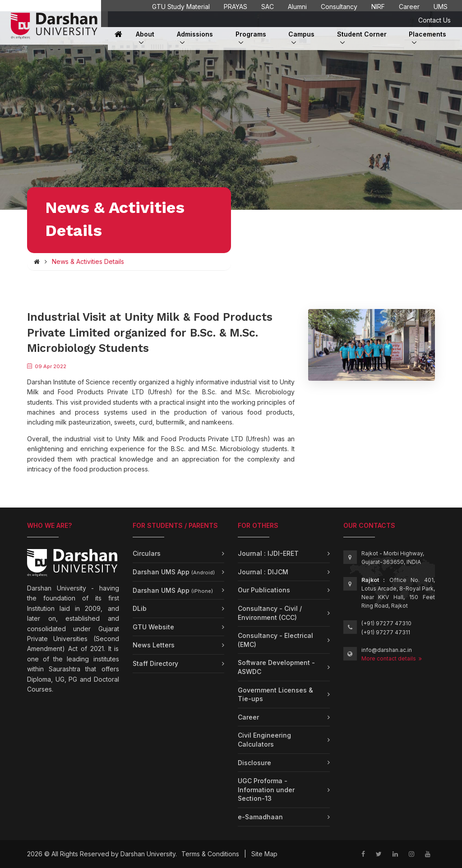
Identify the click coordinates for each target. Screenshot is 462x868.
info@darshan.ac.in (387, 650)
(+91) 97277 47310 (386, 623)
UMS (441, 7)
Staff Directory (155, 663)
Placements (427, 34)
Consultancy (339, 7)
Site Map (264, 854)
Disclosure (254, 763)
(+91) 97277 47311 (386, 632)
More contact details (392, 658)
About (145, 38)
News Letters (154, 645)
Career (409, 7)
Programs (251, 38)
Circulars (147, 553)
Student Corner (362, 34)
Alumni (297, 7)
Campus (301, 38)
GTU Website (153, 627)
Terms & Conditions (210, 854)
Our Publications (264, 590)
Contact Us (434, 20)
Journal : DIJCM (263, 572)
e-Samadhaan (260, 817)
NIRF (378, 7)
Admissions (195, 34)
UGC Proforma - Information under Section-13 (266, 790)
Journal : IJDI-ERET (268, 553)
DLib (140, 608)
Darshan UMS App (174, 572)
